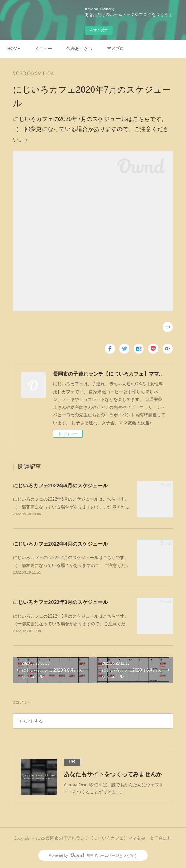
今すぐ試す (99, 30)
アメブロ (115, 49)
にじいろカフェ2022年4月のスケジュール (60, 544)
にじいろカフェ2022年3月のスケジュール (60, 602)
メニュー (43, 49)
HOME (14, 49)
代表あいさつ (79, 49)
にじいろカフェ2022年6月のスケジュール (60, 486)
